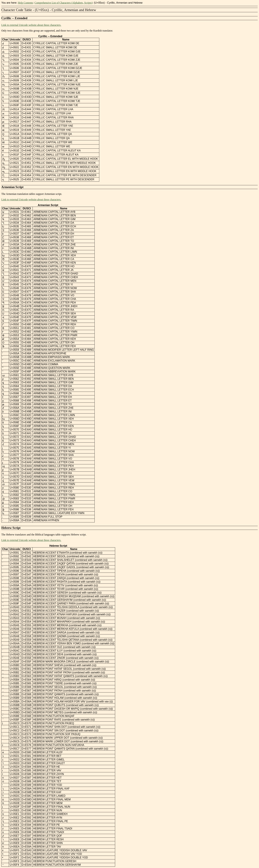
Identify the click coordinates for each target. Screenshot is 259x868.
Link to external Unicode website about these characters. (31, 25)
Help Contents (25, 3)
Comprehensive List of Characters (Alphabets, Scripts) (64, 3)
